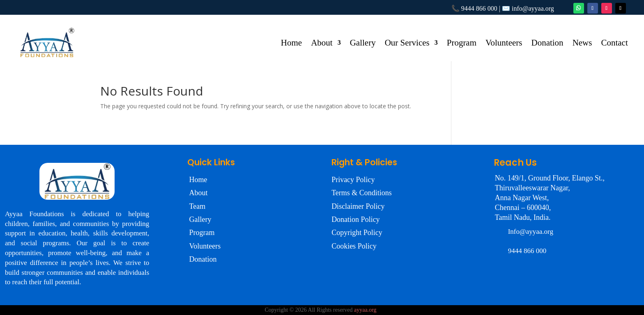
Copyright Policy (357, 233)
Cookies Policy (354, 246)
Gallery (363, 44)
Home (291, 44)
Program (462, 44)
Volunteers (504, 44)
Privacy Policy (353, 180)
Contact (614, 44)
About (322, 44)
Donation (547, 44)
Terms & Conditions (362, 193)
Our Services (407, 44)
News (582, 44)
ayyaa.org (365, 310)
